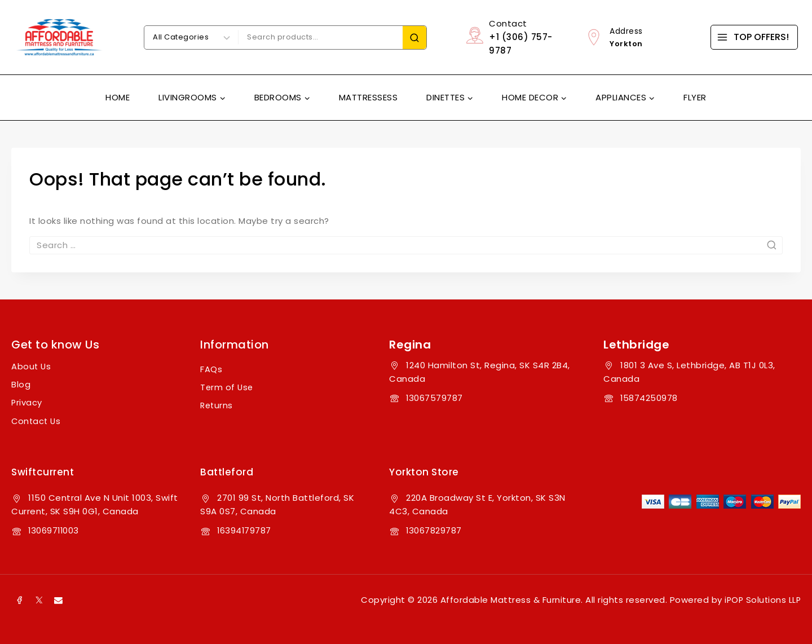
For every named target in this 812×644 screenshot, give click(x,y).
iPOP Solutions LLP (762, 599)
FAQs (211, 369)
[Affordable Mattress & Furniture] (59, 37)
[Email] (59, 599)
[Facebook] (20, 599)
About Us (32, 366)
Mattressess (369, 97)
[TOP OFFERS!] (754, 37)
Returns (217, 405)
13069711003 (54, 529)
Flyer (695, 97)
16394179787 (245, 529)
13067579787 (435, 398)
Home (118, 97)
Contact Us (37, 420)
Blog (21, 384)
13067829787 (434, 529)
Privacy (27, 402)
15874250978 (649, 398)
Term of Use (228, 387)
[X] (39, 599)
